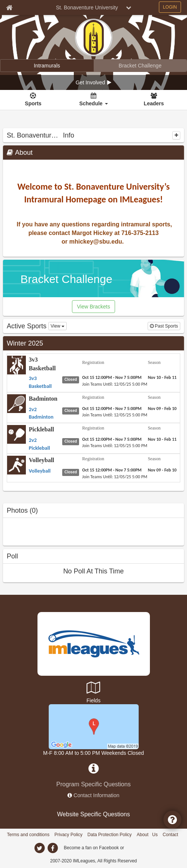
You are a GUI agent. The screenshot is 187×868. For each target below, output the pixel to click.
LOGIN (170, 7)
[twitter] (40, 848)
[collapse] (176, 135)
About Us (147, 835)
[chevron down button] (129, 7)
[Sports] (33, 100)
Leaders (154, 103)
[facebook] (53, 848)
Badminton (43, 399)
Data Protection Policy (109, 835)
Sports (33, 103)
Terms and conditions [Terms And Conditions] (28, 835)
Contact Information (96, 795)
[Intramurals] (47, 66)
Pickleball (42, 429)
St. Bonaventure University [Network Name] (87, 7)
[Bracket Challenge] (140, 66)
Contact (170, 835)
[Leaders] (154, 100)
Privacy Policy (68, 835)
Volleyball (42, 460)
